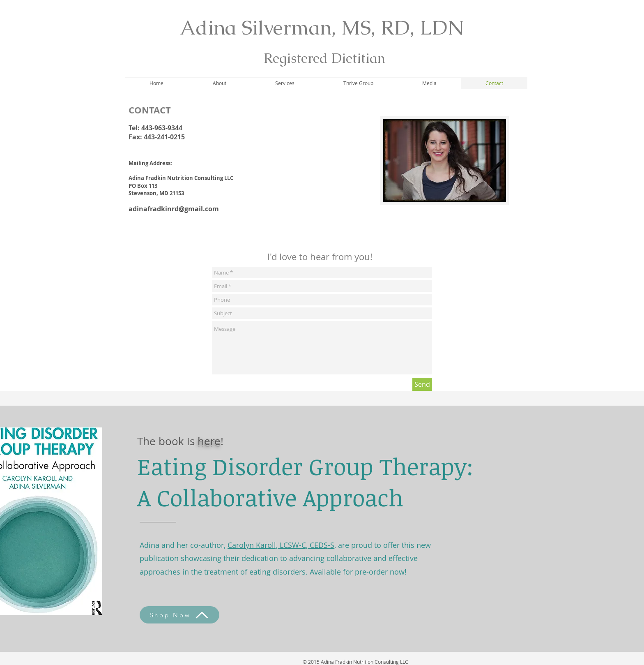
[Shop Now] (179, 615)
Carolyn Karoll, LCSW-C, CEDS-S (281, 545)
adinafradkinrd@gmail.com (174, 209)
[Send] (422, 384)
